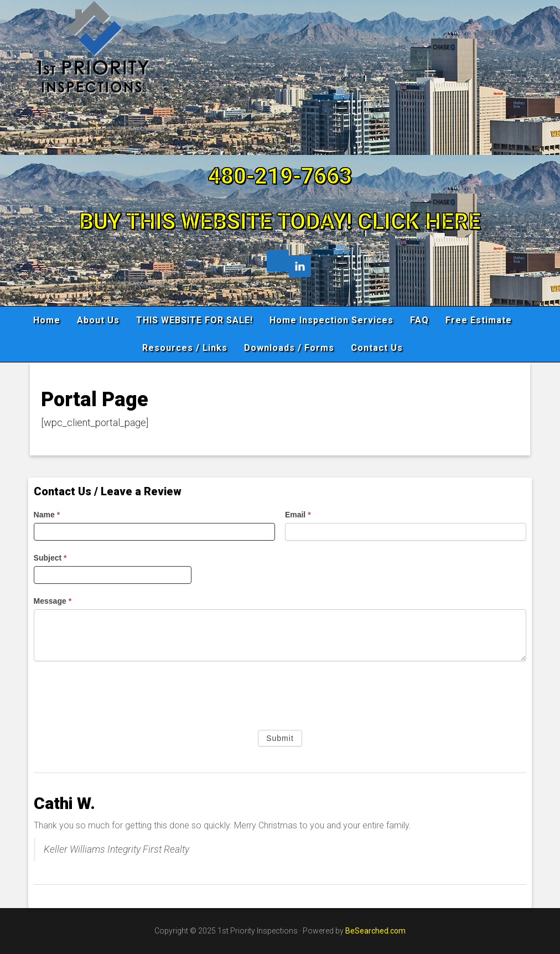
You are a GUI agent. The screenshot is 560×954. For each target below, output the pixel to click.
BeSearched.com (375, 931)
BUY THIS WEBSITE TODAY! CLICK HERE (280, 222)
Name (47, 515)
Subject (50, 558)
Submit (280, 738)
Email (298, 515)
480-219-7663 (280, 176)
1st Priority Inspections (280, 74)
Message (53, 601)
